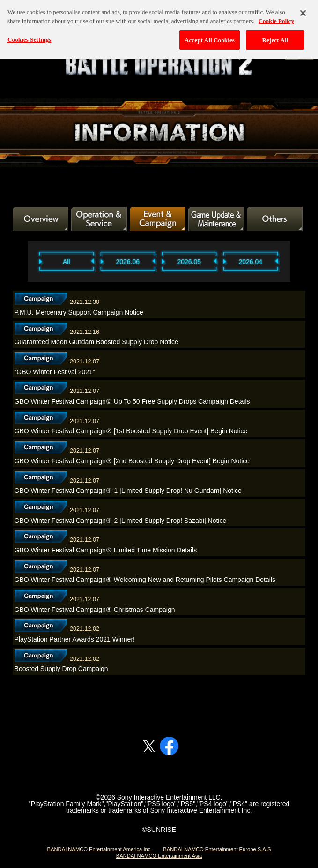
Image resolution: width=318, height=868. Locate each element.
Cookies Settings (29, 36)
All (67, 262)
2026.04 (250, 262)
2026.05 (189, 262)
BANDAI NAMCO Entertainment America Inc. (100, 849)
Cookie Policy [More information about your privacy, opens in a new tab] (276, 18)
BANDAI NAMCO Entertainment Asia (159, 856)
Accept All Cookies (210, 36)
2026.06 (128, 262)
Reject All (275, 36)
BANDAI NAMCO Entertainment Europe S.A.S (217, 849)
